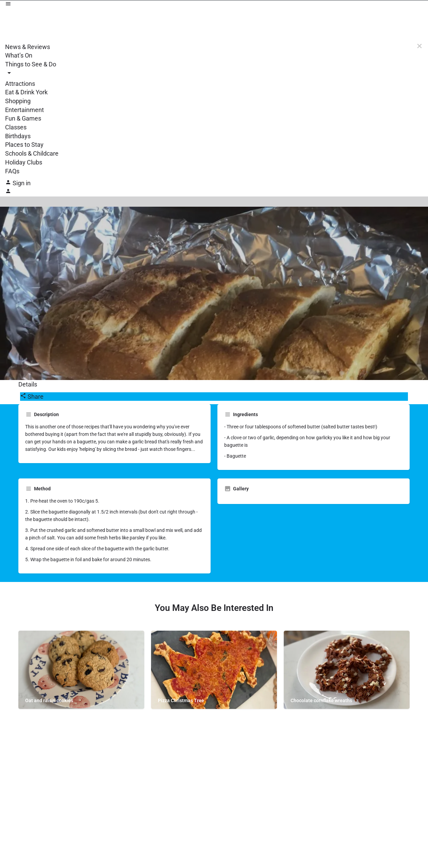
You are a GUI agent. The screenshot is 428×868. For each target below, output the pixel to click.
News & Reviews (28, 47)
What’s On (19, 55)
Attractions (20, 84)
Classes (16, 127)
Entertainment (24, 110)
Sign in (22, 183)
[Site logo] (214, 26)
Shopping (18, 101)
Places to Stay (24, 145)
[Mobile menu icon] (214, 5)
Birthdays (18, 136)
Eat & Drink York (26, 92)
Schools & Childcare (32, 153)
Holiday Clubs (24, 162)
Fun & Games (23, 118)
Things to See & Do (31, 64)
